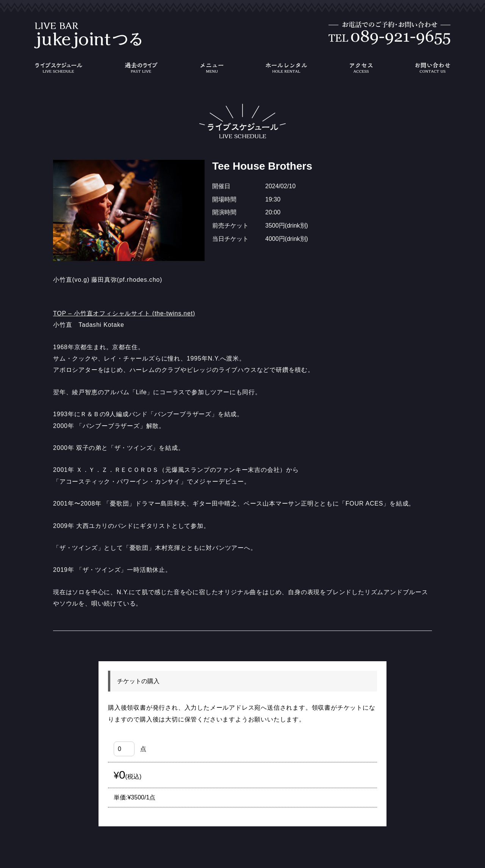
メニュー (212, 68)
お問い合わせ (433, 68)
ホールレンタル (286, 68)
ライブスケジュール (58, 68)
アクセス (361, 68)
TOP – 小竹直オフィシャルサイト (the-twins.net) (124, 313)
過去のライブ (141, 68)
